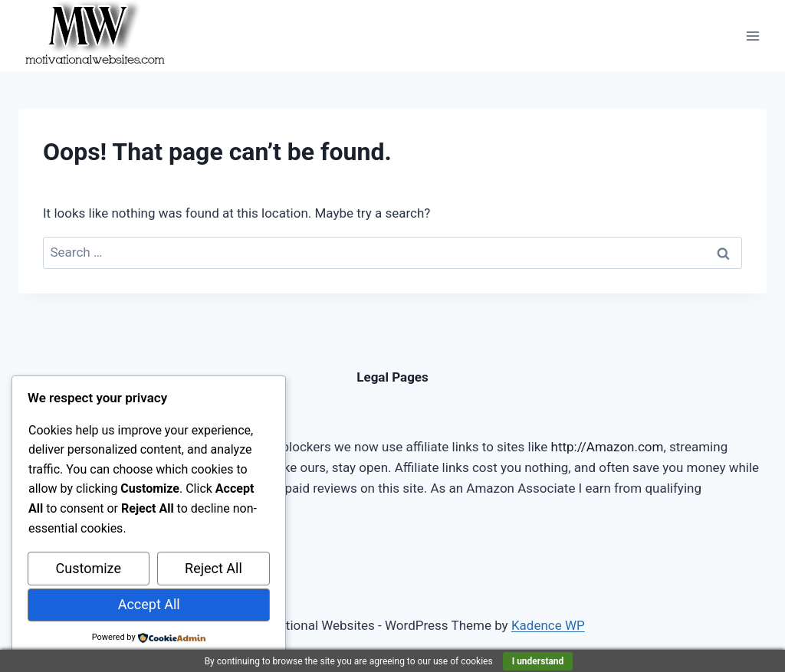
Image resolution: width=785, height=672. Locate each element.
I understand (538, 661)
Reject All (213, 568)
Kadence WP (548, 625)
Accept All (149, 604)
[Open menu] (752, 36)
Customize (89, 568)
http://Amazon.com (608, 447)
